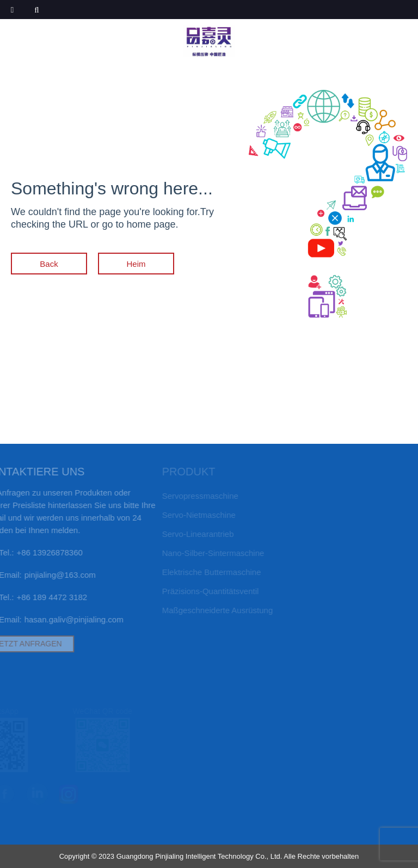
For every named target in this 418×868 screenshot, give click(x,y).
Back (49, 264)
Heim (136, 264)
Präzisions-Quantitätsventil (202, 591)
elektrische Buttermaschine (203, 572)
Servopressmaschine (192, 496)
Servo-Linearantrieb (189, 534)
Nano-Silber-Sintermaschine (205, 553)
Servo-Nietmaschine (190, 515)
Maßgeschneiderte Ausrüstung (209, 610)
